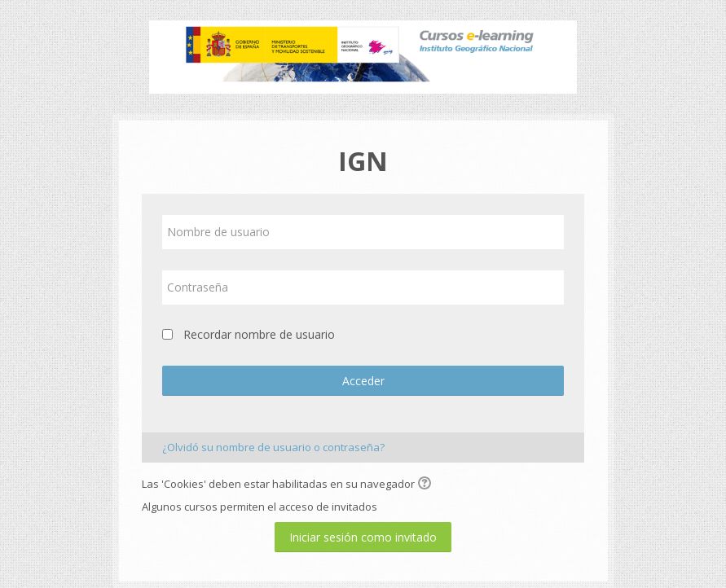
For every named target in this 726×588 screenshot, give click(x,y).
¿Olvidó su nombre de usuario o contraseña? (273, 447)
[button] (427, 485)
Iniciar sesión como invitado (363, 537)
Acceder (363, 381)
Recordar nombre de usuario (259, 334)
